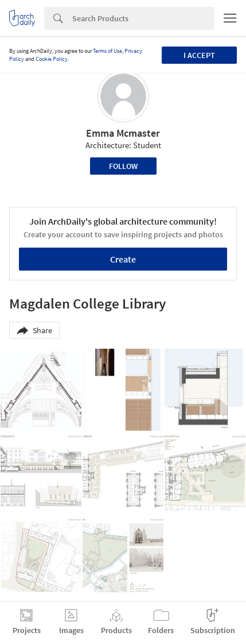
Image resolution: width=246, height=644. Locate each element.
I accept (199, 55)
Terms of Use (108, 51)
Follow (123, 166)
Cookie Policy (52, 59)
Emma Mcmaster (123, 133)
